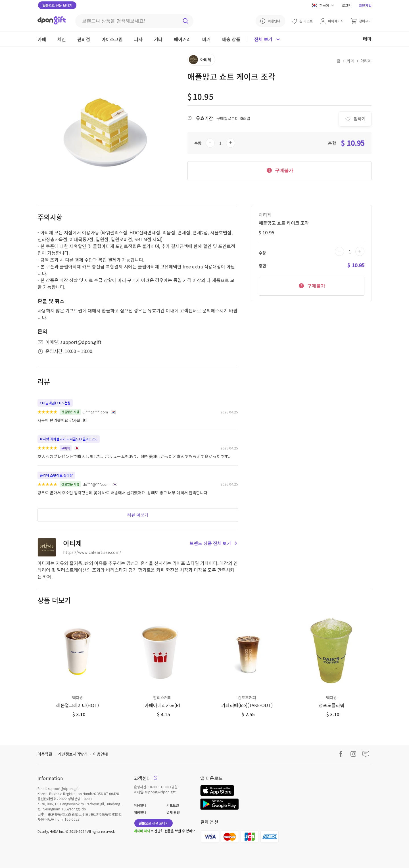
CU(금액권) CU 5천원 (55, 403)
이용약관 (45, 754)
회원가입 (365, 5)
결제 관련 (173, 812)
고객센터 (146, 778)
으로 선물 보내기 (57, 5)
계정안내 (140, 812)
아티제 (366, 61)
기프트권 (173, 805)
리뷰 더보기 (138, 515)
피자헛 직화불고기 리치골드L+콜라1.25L (69, 439)
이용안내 (101, 754)
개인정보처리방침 (73, 754)
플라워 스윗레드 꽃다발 (56, 475)
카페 (350, 61)
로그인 (347, 5)
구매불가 (279, 170)
